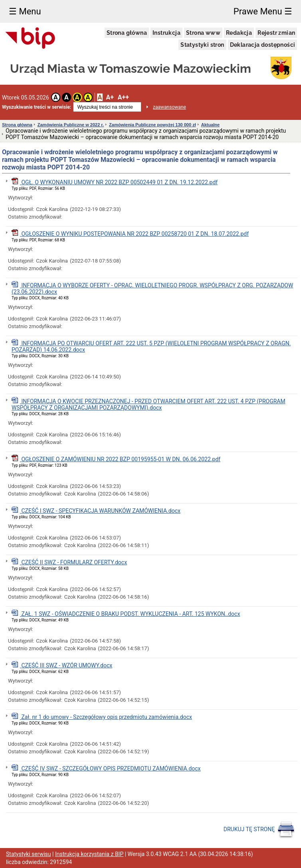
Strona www (203, 33)
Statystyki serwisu (29, 854)
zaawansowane (169, 107)
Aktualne (210, 125)
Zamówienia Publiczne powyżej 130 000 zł (152, 125)
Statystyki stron (202, 45)
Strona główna (127, 33)
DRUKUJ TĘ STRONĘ (259, 830)
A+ (110, 97)
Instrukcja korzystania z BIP (89, 854)
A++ (123, 97)
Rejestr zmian (276, 33)
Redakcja (239, 33)
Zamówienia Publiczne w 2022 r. (71, 125)
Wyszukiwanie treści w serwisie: (37, 107)
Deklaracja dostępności (263, 45)
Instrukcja (166, 33)
